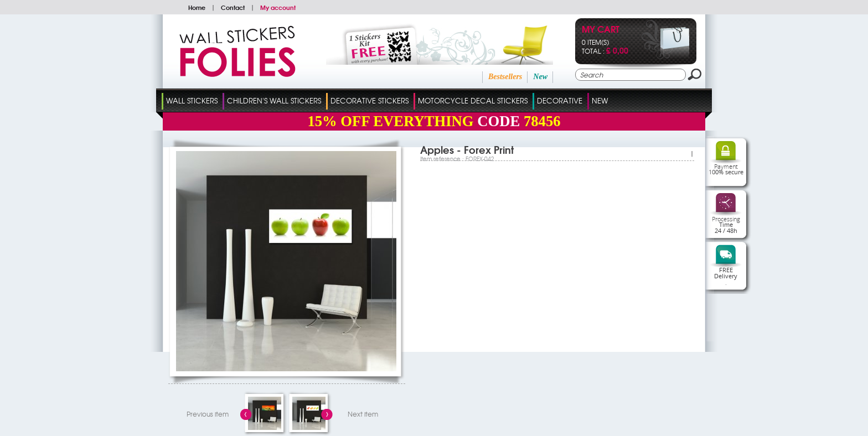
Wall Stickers (192, 100)
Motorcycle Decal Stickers (473, 100)
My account (278, 7)
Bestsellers (505, 77)
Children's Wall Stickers (274, 100)
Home (197, 7)
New (540, 77)
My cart (601, 30)
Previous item (208, 414)
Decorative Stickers (370, 100)
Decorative (560, 100)
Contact (233, 7)
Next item (363, 414)
